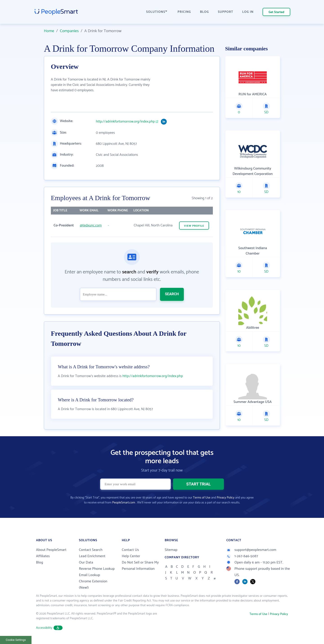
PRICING (184, 12)
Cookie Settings (16, 640)
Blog (40, 562)
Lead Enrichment (92, 556)
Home (49, 31)
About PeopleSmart (51, 550)
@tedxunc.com (91, 225)
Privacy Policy (226, 498)
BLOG (205, 12)
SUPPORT (225, 12)
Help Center (131, 556)
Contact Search (91, 550)
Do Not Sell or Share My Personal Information (140, 566)
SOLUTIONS (157, 12)
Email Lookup (90, 575)
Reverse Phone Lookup (97, 569)
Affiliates (43, 556)
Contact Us (130, 550)
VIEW (194, 226)
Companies (69, 31)
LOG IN (248, 12)
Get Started (277, 12)
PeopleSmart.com (124, 503)
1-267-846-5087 (242, 556)
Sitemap (171, 550)
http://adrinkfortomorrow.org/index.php (125, 122)
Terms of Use (202, 498)
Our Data (86, 562)
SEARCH (172, 294)
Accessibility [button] (49, 628)
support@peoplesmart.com (251, 550)
